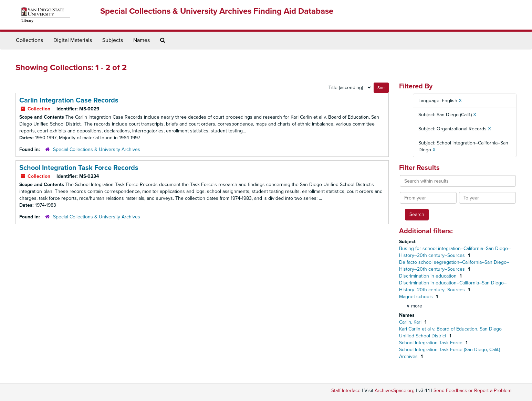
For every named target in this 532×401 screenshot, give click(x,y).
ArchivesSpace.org (395, 391)
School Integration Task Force (431, 343)
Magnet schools (417, 297)
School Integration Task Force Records (79, 168)
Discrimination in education (429, 276)
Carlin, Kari (411, 322)
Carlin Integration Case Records (69, 100)
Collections (29, 40)
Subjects (113, 40)
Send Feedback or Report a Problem (472, 391)
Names (142, 40)
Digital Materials (73, 40)
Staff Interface (346, 391)
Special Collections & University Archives (97, 149)
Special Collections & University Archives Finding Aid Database (217, 11)
